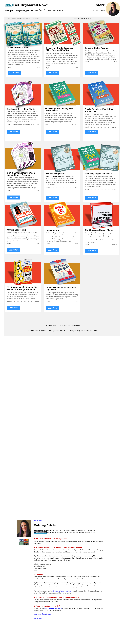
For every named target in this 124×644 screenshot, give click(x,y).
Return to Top (38, 520)
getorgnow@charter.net (42, 614)
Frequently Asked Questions (62, 591)
